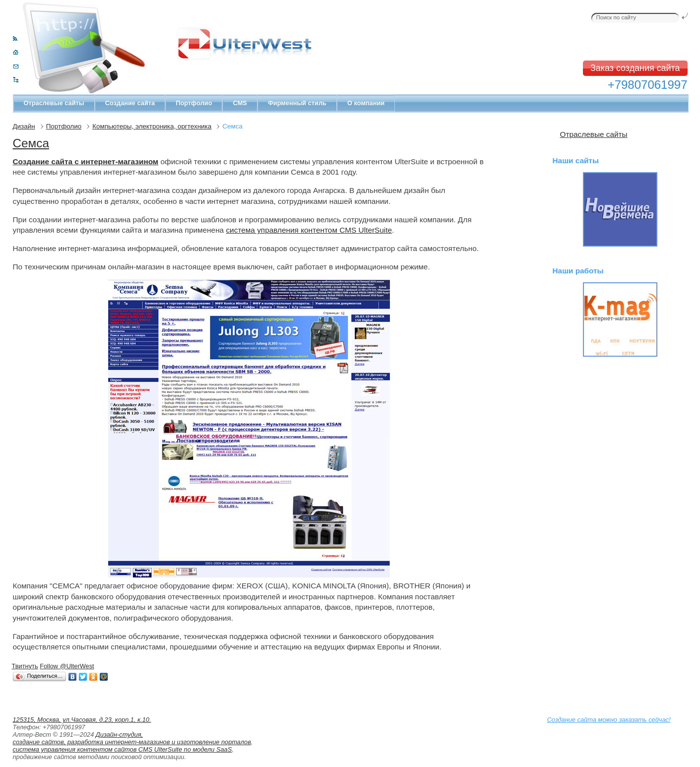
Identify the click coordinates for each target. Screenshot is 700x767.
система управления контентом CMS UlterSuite (309, 230)
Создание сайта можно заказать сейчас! (609, 720)
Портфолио (194, 103)
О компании (366, 103)
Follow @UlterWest (67, 666)
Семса (31, 143)
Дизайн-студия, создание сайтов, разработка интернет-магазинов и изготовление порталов (132, 738)
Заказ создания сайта (635, 68)
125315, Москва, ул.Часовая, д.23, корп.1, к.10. (82, 720)
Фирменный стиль (297, 103)
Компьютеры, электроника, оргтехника (152, 126)
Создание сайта (130, 103)
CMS (240, 103)
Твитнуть (25, 666)
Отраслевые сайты (54, 103)
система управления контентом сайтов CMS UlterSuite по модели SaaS (123, 749)
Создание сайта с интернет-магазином (86, 161)
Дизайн (24, 126)
